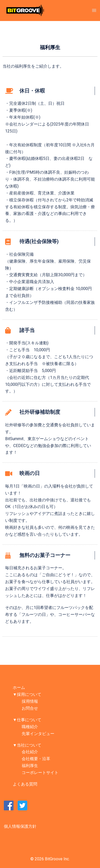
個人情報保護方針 (20, 826)
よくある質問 (25, 784)
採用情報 (30, 701)
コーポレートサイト (40, 773)
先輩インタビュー (38, 734)
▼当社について (27, 745)
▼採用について (27, 694)
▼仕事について (27, 720)
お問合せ (30, 708)
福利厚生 (30, 766)
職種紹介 (30, 727)
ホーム (19, 688)
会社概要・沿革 (36, 759)
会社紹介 (30, 752)
